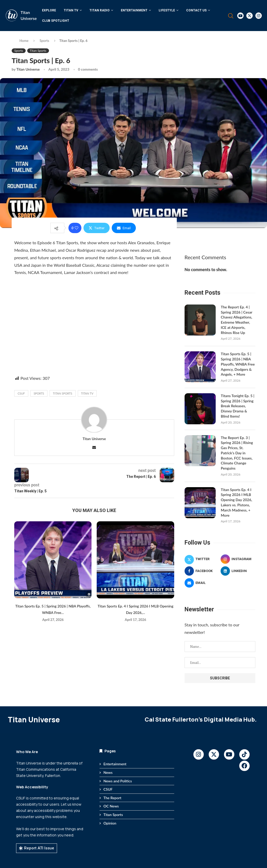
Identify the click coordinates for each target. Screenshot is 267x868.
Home (24, 41)
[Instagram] (259, 16)
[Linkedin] (238, 570)
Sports (44, 41)
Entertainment (134, 10)
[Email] (202, 582)
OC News (111, 805)
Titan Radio (100, 10)
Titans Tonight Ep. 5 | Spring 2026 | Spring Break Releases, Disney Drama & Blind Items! (237, 405)
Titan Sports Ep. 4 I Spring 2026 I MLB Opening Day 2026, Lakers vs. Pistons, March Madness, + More (236, 501)
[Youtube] (240, 16)
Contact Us (196, 10)
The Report (112, 796)
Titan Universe (28, 69)
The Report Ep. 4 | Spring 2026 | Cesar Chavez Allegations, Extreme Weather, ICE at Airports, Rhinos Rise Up (236, 320)
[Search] (231, 16)
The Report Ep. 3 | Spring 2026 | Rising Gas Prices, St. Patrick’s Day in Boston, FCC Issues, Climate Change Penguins (237, 452)
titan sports (62, 393)
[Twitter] (250, 16)
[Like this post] (76, 228)
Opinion (110, 822)
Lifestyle (167, 10)
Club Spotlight (56, 21)
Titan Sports (113, 814)
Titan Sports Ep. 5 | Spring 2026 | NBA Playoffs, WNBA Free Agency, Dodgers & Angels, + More (238, 364)
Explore (49, 10)
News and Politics (118, 780)
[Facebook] (202, 570)
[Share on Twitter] (97, 228)
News (108, 771)
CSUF (21, 393)
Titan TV (71, 10)
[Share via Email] (124, 228)
